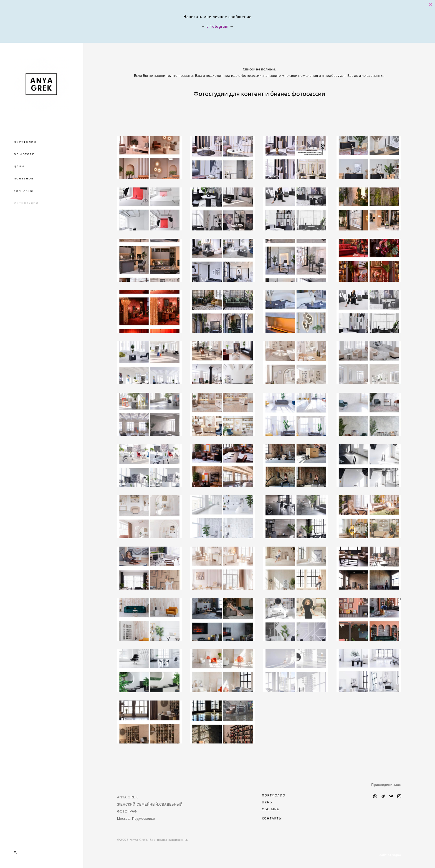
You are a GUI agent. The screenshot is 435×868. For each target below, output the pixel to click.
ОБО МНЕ (271, 809)
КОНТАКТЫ (24, 191)
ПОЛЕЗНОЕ (24, 179)
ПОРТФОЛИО (25, 142)
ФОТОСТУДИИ (26, 203)
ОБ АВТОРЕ (24, 154)
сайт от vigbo (390, 855)
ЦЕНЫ (19, 166)
